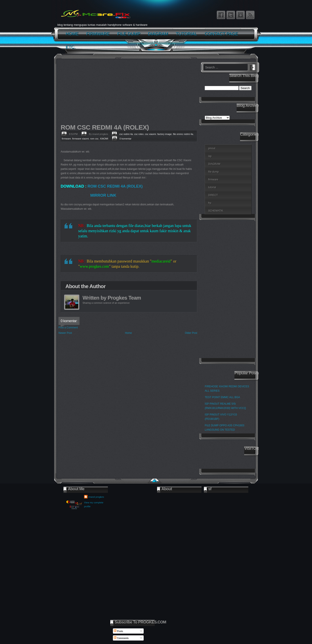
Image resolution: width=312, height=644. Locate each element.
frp (210, 203)
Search (252, 67)
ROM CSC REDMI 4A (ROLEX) (115, 186)
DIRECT (213, 195)
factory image (164, 134)
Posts (118, 631)
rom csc (94, 139)
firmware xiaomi (80, 139)
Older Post (191, 333)
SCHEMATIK (216, 211)
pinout (212, 148)
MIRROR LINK (103, 195)
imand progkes (96, 497)
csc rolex (139, 134)
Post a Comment (68, 328)
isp (210, 156)
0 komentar (126, 139)
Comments (121, 638)
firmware (66, 139)
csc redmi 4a (126, 134)
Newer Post (65, 333)
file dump (214, 172)
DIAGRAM (214, 164)
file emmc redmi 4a (183, 134)
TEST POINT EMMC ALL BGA (222, 397)
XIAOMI (104, 139)
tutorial (212, 187)
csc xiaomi (150, 134)
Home (128, 333)
